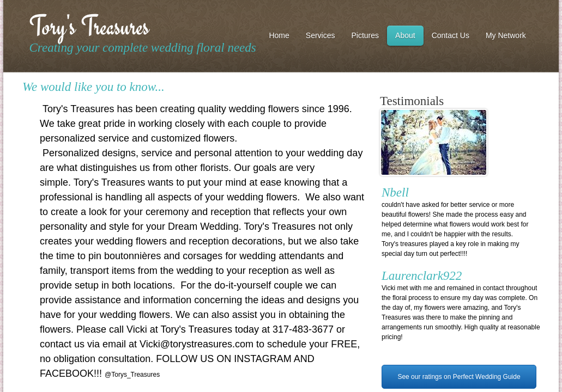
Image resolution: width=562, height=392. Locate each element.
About (405, 35)
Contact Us (451, 35)
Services (321, 35)
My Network (506, 35)
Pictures (365, 35)
